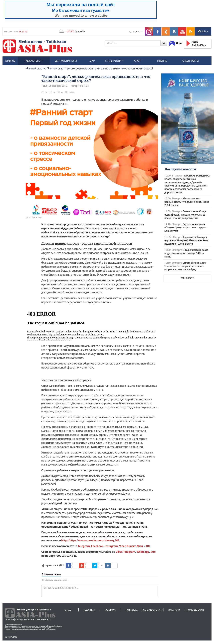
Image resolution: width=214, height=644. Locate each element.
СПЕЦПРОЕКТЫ (191, 61)
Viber (119, 552)
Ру (130, 31)
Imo (153, 552)
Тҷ (134, 31)
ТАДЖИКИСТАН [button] (34, 61)
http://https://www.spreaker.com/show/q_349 (90, 540)
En (139, 31)
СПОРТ (138, 61)
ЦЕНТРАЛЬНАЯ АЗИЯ (66, 61)
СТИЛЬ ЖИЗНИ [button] (114, 61)
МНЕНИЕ (162, 61)
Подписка (132, 610)
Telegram (129, 552)
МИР (92, 61)
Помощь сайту (196, 610)
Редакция (89, 610)
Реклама (110, 610)
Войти (203, 31)
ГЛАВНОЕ (10, 61)
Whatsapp (143, 552)
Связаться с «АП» (153, 610)
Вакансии (174, 610)
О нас (68, 610)
